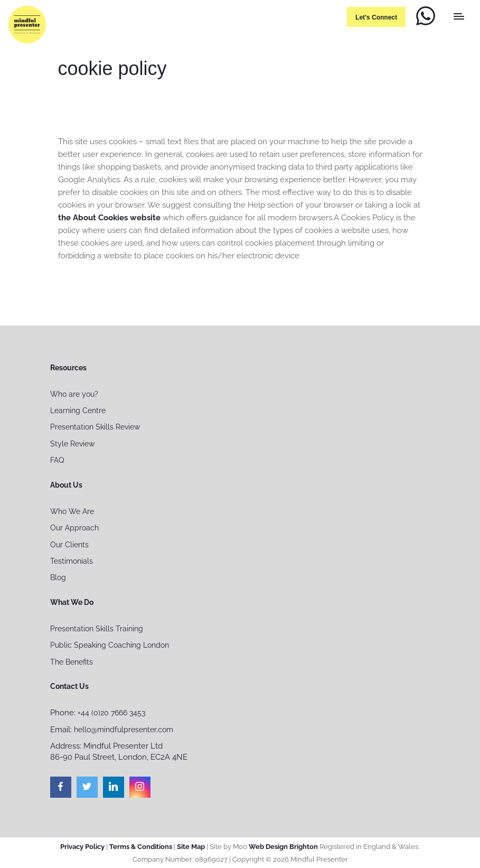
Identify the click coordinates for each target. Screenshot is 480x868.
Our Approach (74, 528)
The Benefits (72, 662)
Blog (58, 577)
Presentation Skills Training (97, 629)
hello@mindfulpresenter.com (124, 730)
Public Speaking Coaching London (110, 645)
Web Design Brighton (283, 847)
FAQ (57, 460)
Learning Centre (78, 410)
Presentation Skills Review (95, 427)
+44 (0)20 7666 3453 (111, 713)
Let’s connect (376, 17)
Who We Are (72, 511)
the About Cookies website (109, 218)
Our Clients (69, 545)
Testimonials (72, 561)
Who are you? (74, 394)
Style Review (72, 444)
